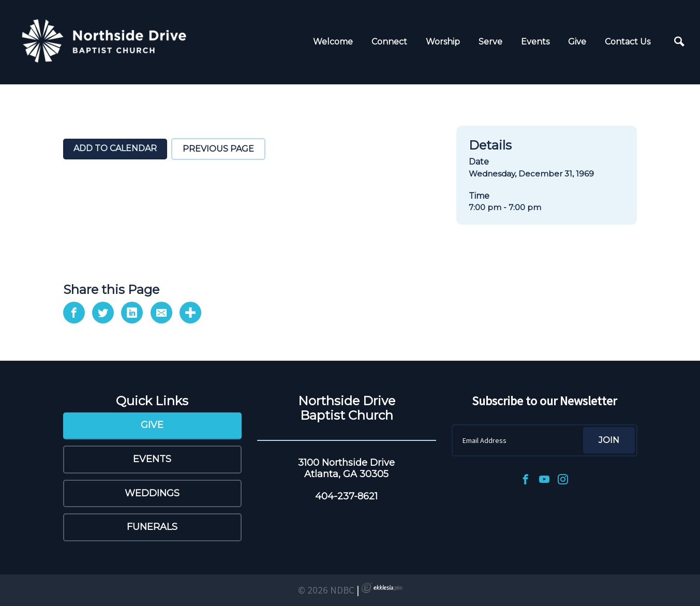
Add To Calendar (115, 148)
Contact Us (628, 42)
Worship (443, 42)
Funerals (152, 527)
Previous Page (218, 149)
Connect (389, 42)
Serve (490, 42)
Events (535, 42)
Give (577, 42)
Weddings (152, 493)
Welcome (333, 42)
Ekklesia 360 (382, 588)
